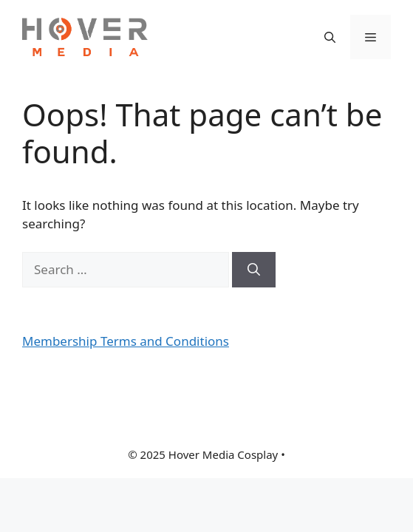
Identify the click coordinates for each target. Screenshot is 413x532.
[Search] (254, 270)
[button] (330, 37)
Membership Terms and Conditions (126, 341)
